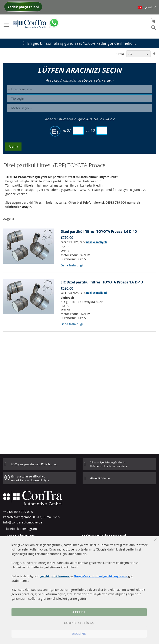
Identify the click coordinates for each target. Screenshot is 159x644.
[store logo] (30, 24)
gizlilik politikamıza (55, 576)
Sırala (120, 54)
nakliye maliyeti (97, 242)
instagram (29, 529)
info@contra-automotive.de (23, 522)
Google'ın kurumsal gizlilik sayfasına (101, 576)
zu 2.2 (91, 131)
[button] (147, 7)
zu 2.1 (67, 131)
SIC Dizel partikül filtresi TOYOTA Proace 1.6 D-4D (102, 282)
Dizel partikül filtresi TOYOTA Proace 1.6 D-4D (99, 231)
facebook (12, 529)
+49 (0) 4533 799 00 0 (18, 512)
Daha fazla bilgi (72, 265)
